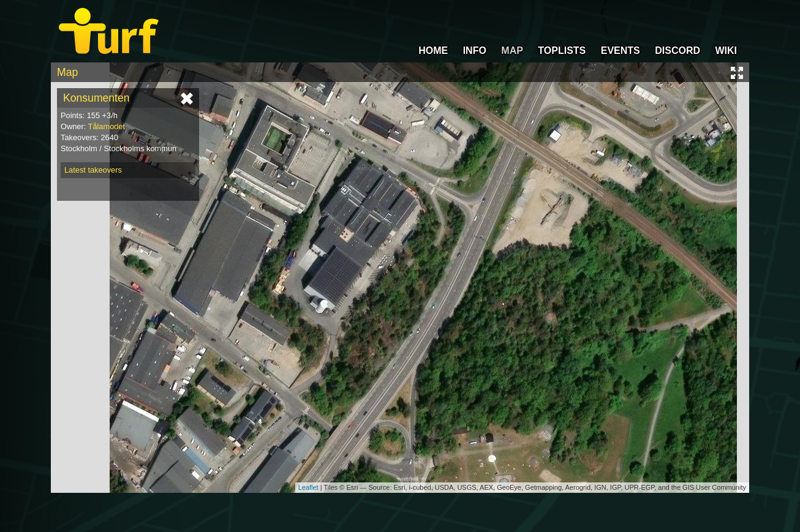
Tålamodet (107, 126)
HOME (433, 51)
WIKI (726, 51)
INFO (475, 51)
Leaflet (308, 487)
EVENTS (621, 51)
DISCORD (677, 51)
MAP (512, 51)
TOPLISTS (562, 51)
